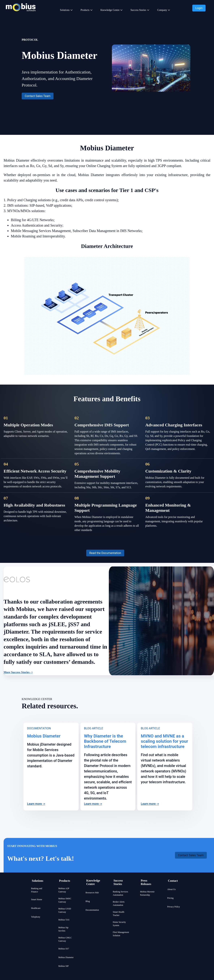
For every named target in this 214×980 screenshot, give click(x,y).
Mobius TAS (64, 920)
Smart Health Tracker (119, 914)
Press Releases (146, 882)
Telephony (36, 917)
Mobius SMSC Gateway (65, 900)
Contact (173, 881)
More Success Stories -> (18, 672)
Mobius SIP (64, 966)
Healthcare (36, 908)
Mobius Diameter (66, 957)
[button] (199, 8)
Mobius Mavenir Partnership (147, 893)
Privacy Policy (174, 907)
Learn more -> (36, 804)
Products (85, 10)
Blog (88, 901)
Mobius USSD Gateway (65, 910)
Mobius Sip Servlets (63, 929)
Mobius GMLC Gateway (65, 939)
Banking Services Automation (120, 893)
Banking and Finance (37, 890)
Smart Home (37, 899)
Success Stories (138, 10)
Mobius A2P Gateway (64, 890)
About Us (171, 889)
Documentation (92, 910)
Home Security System (119, 924)
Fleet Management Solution (121, 934)
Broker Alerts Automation (119, 903)
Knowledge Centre (110, 10)
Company (162, 10)
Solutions (65, 10)
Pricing (170, 898)
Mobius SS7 (64, 949)
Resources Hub (92, 893)
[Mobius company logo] (21, 16)
